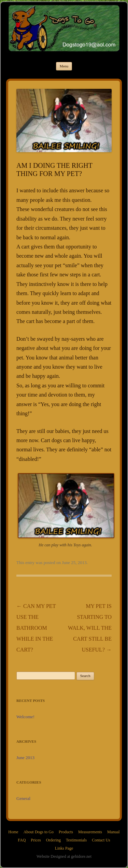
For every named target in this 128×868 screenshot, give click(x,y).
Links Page (64, 848)
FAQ (22, 840)
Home (13, 832)
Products (66, 832)
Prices (36, 840)
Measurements (90, 832)
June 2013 (25, 758)
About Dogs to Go (39, 832)
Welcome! (25, 717)
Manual (113, 832)
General (23, 798)
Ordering (53, 840)
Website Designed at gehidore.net (64, 856)
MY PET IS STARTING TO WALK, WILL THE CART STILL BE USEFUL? (90, 628)
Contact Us (101, 840)
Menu (64, 66)
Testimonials (76, 840)
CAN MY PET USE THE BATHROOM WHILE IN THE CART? (36, 628)
